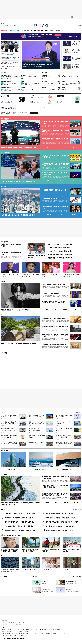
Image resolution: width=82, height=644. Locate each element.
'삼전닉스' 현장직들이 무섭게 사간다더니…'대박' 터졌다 (19, 526)
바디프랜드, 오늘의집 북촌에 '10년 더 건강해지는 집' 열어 (64, 436)
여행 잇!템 (76, 502)
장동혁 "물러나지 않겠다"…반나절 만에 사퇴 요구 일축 (76, 51)
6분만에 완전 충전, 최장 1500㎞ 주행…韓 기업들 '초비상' (61, 526)
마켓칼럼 (23, 81)
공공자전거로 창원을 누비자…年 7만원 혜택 (51, 550)
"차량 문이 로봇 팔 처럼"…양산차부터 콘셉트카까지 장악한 (10, 58)
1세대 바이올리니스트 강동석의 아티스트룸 (54, 285)
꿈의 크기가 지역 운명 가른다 (48, 89)
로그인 (79, 26)
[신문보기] (2, 26)
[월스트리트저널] (11, 26)
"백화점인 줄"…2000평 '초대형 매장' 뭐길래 (11, 245)
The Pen (4, 556)
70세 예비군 (65, 89)
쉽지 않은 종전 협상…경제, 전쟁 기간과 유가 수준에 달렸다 (30, 84)
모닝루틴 (46, 31)
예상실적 (49, 181)
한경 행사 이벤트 (5, 576)
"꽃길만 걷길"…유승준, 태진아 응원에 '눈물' (51, 275)
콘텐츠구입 (12, 629)
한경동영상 (4, 353)
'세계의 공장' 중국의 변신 (48, 83)
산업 (31, 31)
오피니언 (24, 31)
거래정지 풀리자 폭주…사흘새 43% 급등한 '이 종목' (59, 530)
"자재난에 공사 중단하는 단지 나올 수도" (53, 199)
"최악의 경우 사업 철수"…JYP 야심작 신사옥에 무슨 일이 (20, 530)
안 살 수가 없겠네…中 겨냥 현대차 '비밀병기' (60, 248)
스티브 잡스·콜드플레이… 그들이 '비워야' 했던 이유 (55, 327)
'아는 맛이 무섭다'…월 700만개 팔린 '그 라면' (60, 251)
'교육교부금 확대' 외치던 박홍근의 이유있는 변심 (69, 84)
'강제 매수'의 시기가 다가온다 (29, 570)
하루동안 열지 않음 (74, 36)
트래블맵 (47, 502)
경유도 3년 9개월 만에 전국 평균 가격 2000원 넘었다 (9, 67)
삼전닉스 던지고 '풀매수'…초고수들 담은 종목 (60, 244)
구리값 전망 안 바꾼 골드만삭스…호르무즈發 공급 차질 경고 (30, 90)
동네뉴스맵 (49, 215)
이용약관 (36, 629)
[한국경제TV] (7, 26)
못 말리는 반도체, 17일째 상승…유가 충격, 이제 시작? (10, 84)
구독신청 (9, 622)
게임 (42, 31)
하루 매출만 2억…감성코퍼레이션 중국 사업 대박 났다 (37, 443)
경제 (28, 31)
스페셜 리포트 (5, 450)
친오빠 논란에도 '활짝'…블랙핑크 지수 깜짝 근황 (72, 275)
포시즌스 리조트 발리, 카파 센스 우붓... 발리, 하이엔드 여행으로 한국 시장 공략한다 (55, 495)
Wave (38, 31)
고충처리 (14, 622)
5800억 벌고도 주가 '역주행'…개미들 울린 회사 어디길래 (60, 518)
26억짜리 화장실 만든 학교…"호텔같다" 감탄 (60, 254)
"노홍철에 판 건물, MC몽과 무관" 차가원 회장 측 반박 (55, 207)
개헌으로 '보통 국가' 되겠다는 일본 (49, 77)
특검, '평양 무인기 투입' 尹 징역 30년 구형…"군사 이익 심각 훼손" (10, 63)
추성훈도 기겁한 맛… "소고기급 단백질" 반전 (10, 275)
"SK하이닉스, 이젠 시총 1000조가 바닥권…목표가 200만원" (56, 131)
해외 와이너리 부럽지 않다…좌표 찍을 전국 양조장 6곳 (19, 343)
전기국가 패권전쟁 (36, 469)
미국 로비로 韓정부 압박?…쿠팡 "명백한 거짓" (64, 423)
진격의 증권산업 (8, 469)
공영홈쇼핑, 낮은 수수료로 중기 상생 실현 (71, 550)
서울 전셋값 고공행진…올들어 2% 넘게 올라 (54, 190)
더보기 (57, 30)
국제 (35, 31)
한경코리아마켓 (4, 31)
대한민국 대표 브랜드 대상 (13, 535)
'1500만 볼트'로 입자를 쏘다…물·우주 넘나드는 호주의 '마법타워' (9, 443)
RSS (32, 629)
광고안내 (19, 622)
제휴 (8, 629)
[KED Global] (16, 26)
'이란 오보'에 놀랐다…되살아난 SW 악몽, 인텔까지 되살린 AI (10, 77)
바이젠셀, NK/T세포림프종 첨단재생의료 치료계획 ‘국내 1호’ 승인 (10, 430)
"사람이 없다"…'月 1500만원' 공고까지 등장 (60, 258)
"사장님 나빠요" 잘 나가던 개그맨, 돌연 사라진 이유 (31, 275)
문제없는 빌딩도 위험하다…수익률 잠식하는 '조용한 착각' (10, 571)
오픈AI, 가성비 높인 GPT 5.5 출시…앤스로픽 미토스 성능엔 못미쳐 (55, 174)
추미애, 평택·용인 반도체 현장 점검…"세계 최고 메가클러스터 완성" (64, 444)
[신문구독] (20, 26)
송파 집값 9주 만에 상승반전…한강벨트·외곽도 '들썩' (18, 215)
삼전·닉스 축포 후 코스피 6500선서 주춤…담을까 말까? (19, 147)
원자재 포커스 (24, 75)
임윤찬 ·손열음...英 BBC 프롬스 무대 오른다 (15, 310)
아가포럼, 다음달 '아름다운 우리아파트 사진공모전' (64, 416)
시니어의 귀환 (46, 570)
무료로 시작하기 (34, 113)
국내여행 (57, 502)
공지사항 (35, 576)
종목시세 (61, 181)
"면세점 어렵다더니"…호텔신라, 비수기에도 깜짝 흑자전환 (37, 416)
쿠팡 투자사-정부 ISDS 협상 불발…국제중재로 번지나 (76, 66)
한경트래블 (4, 474)
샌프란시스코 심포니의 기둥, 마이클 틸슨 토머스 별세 (9, 416)
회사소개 (4, 622)
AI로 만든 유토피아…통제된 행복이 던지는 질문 (64, 430)
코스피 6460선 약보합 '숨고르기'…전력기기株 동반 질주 (55, 122)
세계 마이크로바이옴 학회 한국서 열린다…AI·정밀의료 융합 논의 (37, 423)
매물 (62, 215)
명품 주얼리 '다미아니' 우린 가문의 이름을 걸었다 (55, 344)
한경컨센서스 (49, 147)
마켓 (74, 147)
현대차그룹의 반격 (64, 469)
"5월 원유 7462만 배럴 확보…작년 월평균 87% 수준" (76, 43)
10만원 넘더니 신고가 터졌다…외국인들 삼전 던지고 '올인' (20, 514)
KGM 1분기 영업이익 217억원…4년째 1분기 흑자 (37, 436)
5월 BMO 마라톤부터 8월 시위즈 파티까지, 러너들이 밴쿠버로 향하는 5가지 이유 (20, 504)
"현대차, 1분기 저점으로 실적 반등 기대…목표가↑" (55, 140)
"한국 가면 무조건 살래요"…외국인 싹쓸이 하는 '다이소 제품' (62, 522)
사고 (80, 576)
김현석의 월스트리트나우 (6, 75)
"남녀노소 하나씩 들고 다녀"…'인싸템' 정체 (12, 253)
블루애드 (25, 622)
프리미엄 (53, 30)
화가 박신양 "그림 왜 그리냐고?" (51, 293)
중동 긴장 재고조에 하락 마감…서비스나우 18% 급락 (18, 181)
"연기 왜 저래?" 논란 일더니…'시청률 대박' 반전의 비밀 (19, 522)
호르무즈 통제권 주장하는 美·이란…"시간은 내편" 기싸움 (55, 165)
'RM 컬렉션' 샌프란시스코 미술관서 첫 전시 (54, 302)
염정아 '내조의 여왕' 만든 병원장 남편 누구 (36, 257)
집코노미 (19, 31)
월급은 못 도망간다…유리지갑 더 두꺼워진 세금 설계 (10, 54)
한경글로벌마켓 (12, 31)
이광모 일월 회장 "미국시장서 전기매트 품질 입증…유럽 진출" (10, 550)
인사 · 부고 (75, 576)
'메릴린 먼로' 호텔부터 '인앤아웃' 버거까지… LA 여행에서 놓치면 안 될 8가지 (55, 486)
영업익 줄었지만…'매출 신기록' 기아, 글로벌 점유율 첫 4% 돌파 (10, 423)
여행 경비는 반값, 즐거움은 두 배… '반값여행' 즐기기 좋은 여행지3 (56, 477)
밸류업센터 (74, 215)
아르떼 (3, 281)
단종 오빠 (65, 570)
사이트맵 (22, 629)
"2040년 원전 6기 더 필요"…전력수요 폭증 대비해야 (71, 77)
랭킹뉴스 (4, 510)
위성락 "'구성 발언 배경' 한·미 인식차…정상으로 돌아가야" (76, 58)
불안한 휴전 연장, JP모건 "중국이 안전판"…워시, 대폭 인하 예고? (11, 90)
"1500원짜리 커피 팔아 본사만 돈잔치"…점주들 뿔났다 (19, 518)
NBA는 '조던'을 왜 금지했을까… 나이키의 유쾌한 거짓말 (55, 336)
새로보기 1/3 (78, 413)
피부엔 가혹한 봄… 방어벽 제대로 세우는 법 (54, 318)
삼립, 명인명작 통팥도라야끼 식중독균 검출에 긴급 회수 (9, 436)
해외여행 (66, 502)
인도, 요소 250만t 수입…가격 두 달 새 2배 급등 (30, 77)
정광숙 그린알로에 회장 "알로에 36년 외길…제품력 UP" (30, 550)
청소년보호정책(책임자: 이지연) (54, 629)
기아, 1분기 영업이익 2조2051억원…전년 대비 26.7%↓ (36, 430)
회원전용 (4, 73)
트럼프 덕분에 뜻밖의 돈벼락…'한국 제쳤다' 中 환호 (59, 514)
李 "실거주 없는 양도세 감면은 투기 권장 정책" (38, 64)
